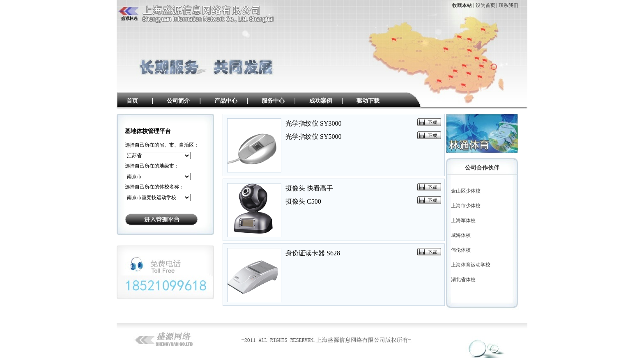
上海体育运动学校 (471, 265)
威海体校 (461, 235)
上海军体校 (463, 220)
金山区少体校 (466, 191)
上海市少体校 (466, 206)
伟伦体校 (461, 250)
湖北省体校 (463, 280)
